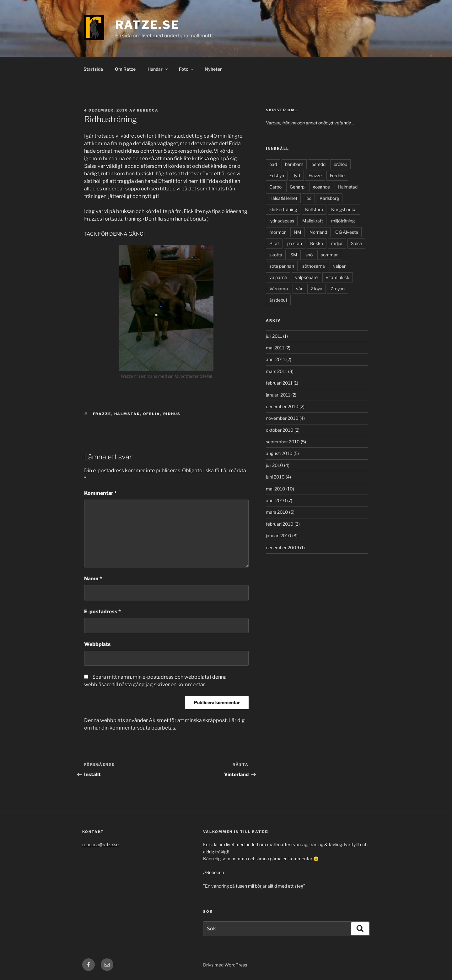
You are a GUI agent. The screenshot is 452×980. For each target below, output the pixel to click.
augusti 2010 (279, 453)
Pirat (274, 243)
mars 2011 (277, 371)
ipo (308, 198)
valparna (278, 277)
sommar (329, 255)
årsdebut (278, 300)
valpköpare (306, 277)
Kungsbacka (344, 209)
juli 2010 (274, 465)
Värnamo (279, 289)
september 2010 (283, 442)
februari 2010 (280, 524)
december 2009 (282, 547)
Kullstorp (314, 209)
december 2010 (282, 406)
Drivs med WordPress (225, 965)
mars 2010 (277, 512)
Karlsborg (329, 198)
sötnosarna (314, 266)
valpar (339, 266)
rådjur (337, 243)
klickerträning (283, 209)
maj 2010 (276, 489)
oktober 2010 (280, 430)
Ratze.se (147, 25)
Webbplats (97, 644)
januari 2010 (279, 536)
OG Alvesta (347, 232)
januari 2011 (278, 395)
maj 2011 (275, 348)
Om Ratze (125, 69)
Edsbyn (277, 175)
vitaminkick (338, 277)
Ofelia (152, 414)
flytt (296, 175)
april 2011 (276, 359)
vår (299, 289)
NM (298, 232)
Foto (187, 69)
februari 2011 (279, 383)
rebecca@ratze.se (100, 844)
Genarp (297, 187)
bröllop (340, 164)
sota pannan (282, 266)
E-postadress (102, 612)
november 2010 (282, 418)
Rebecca (148, 110)
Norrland (318, 232)
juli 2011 (274, 336)
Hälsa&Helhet (283, 198)
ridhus (172, 414)
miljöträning (343, 221)
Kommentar (100, 493)
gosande (321, 187)
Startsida (93, 69)
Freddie (337, 175)
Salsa (356, 243)
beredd (318, 164)
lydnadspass (282, 221)
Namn (93, 579)
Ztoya (317, 289)
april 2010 (276, 500)
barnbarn (294, 164)
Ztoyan (338, 289)
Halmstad (127, 414)
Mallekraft (313, 221)
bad (273, 164)
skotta (276, 255)
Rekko (317, 243)
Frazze (102, 414)
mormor (277, 232)
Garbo (275, 187)
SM (294, 255)
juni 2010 (275, 477)
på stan (295, 243)
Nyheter (213, 69)
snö (309, 255)
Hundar (158, 69)
